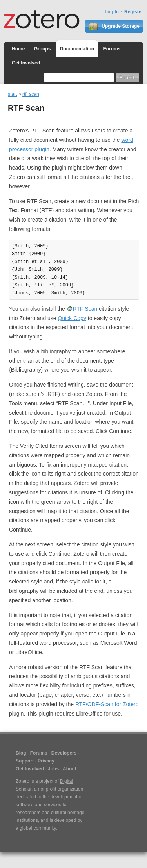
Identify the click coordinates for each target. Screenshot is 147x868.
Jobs (53, 769)
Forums (112, 49)
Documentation (77, 49)
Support (25, 761)
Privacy (46, 761)
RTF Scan (85, 309)
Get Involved (26, 63)
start (12, 94)
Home (18, 49)
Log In (112, 12)
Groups (43, 49)
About (70, 769)
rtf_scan (31, 94)
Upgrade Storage (114, 27)
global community (38, 828)
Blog (21, 753)
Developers (64, 753)
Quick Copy (72, 318)
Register (134, 12)
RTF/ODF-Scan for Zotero (107, 704)
